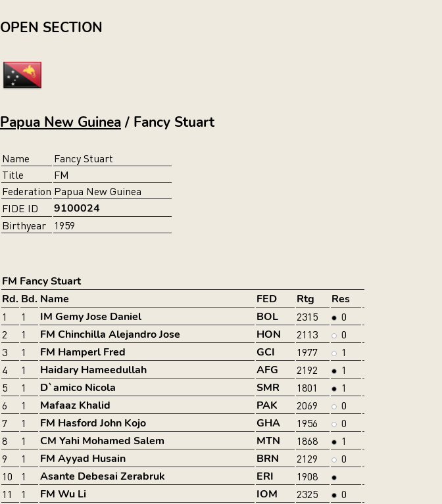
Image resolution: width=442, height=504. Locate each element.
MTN (268, 441)
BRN (268, 459)
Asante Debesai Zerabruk (103, 476)
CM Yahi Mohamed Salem (102, 441)
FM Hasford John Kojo (93, 423)
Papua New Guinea (61, 122)
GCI (266, 352)
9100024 (77, 208)
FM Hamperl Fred (83, 352)
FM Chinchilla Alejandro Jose (110, 334)
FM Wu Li (63, 494)
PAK (267, 405)
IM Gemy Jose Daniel (91, 317)
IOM (267, 494)
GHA (268, 423)
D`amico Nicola (78, 388)
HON (269, 334)
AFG (267, 370)
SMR (268, 388)
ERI (265, 476)
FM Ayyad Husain (83, 459)
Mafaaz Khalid (75, 405)
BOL (267, 317)
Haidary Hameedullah (93, 370)
